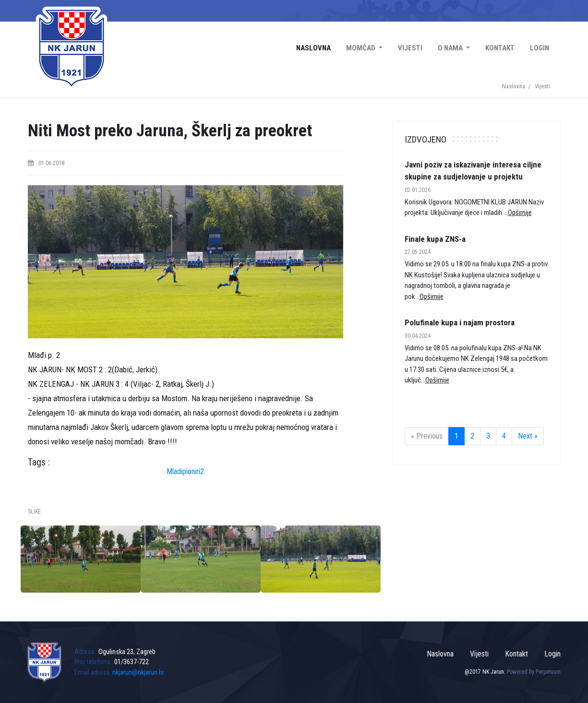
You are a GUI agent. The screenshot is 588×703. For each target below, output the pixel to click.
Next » (528, 436)
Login (540, 48)
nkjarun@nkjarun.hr (138, 673)
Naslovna (313, 48)
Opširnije (520, 213)
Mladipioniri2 (185, 471)
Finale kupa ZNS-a (435, 239)
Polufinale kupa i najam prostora (460, 322)
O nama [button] (451, 48)
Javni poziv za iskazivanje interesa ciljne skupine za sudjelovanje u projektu (473, 171)
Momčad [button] (361, 48)
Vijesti (410, 48)
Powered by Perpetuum (534, 672)
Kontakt (500, 48)
